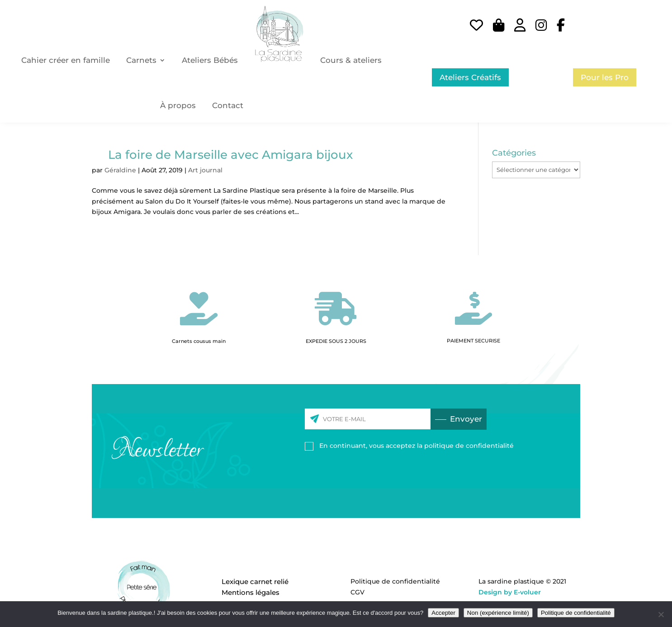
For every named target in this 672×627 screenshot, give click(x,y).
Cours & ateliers (351, 60)
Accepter (443, 613)
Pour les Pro (605, 77)
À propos (178, 105)
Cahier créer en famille (66, 60)
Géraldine (120, 170)
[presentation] (374, 476)
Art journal (205, 170)
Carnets (141, 60)
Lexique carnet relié (255, 582)
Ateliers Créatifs (470, 77)
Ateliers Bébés (210, 60)
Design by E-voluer (510, 592)
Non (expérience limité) (498, 613)
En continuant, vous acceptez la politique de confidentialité (416, 446)
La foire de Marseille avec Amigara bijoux (230, 155)
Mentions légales (251, 592)
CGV (357, 592)
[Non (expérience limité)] (661, 614)
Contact (228, 105)
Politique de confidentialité (395, 581)
